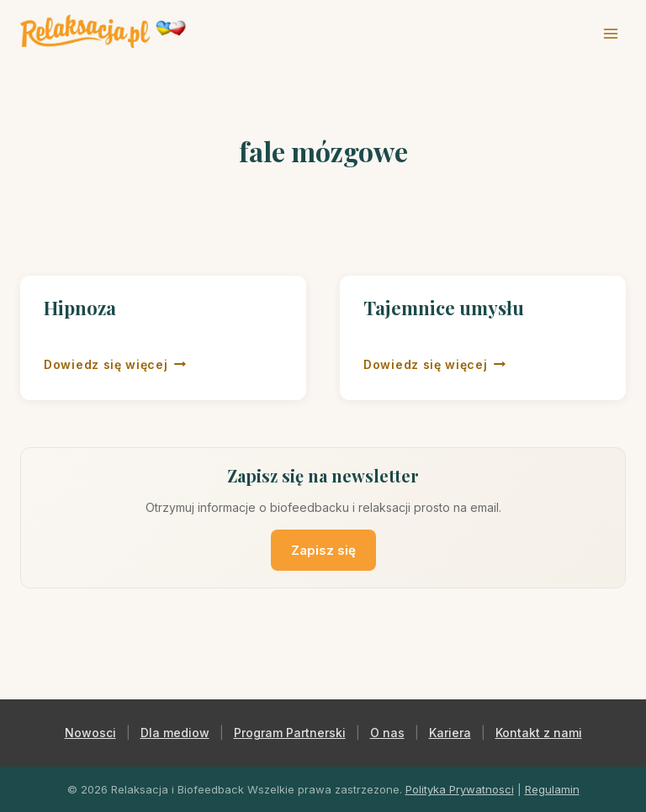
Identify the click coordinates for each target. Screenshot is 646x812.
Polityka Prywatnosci (460, 789)
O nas (387, 733)
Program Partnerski (290, 733)
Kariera (450, 733)
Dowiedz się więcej (115, 363)
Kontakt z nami (539, 733)
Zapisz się (323, 550)
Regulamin (552, 789)
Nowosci (90, 733)
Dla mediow (175, 733)
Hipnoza (80, 308)
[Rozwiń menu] (610, 33)
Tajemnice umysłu (444, 308)
